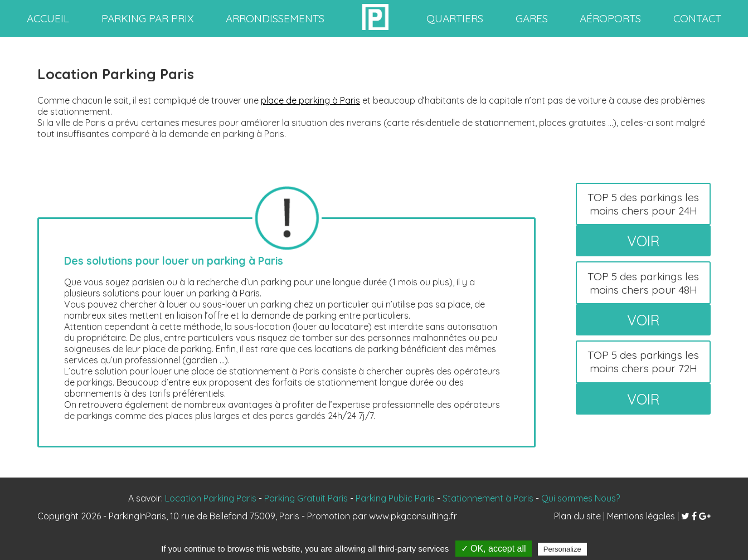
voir (643, 241)
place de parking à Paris (310, 100)
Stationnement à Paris (488, 498)
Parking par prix (148, 18)
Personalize (562, 549)
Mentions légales (641, 516)
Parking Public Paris (395, 498)
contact (697, 18)
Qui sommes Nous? (581, 498)
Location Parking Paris (211, 498)
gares (532, 18)
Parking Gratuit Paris (306, 498)
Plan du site (577, 516)
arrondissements (275, 18)
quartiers (455, 18)
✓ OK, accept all (494, 549)
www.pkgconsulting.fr (413, 516)
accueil (48, 18)
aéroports (610, 18)
